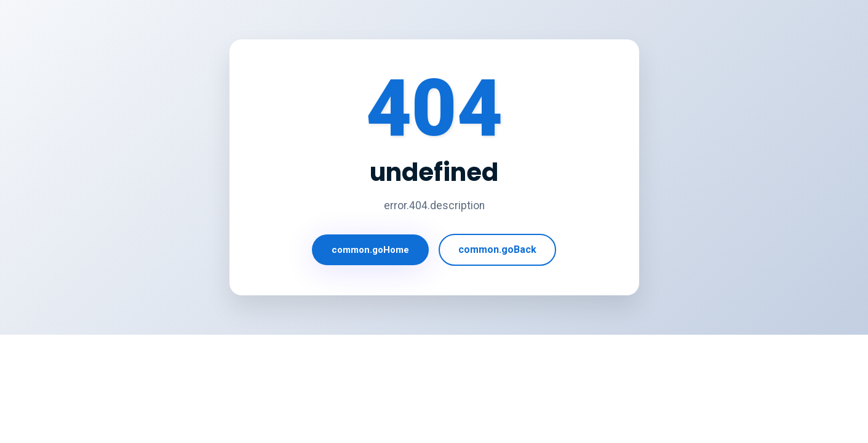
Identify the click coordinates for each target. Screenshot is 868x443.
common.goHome (370, 250)
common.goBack (497, 249)
